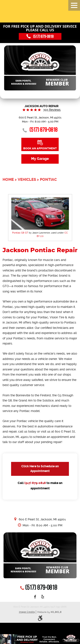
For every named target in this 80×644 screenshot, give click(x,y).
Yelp (42, 597)
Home (8, 180)
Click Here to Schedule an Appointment (40, 469)
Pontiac (48, 180)
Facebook (35, 597)
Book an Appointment (40, 148)
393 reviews (52, 110)
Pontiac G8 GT (20, 233)
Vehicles (27, 180)
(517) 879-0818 (35, 483)
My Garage (40, 159)
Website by (49, 612)
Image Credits (27, 612)
